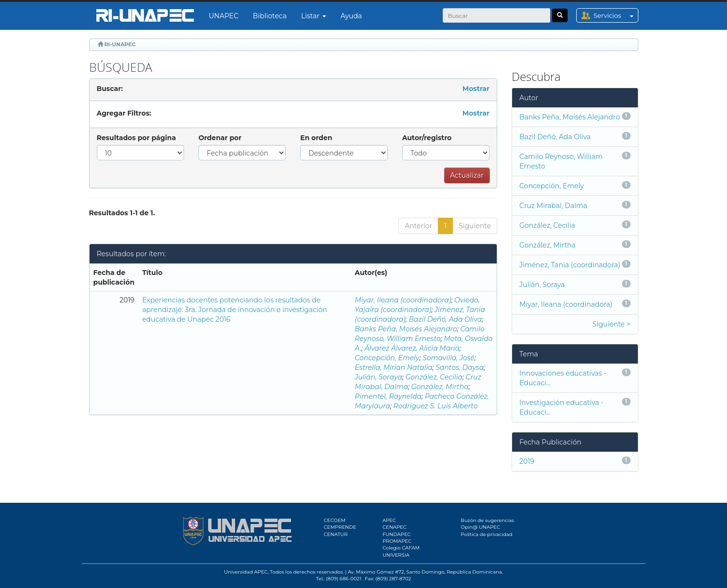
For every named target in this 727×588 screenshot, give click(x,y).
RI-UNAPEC (120, 44)
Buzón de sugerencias (487, 520)
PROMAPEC (397, 541)
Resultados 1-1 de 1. (122, 213)
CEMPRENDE (340, 527)
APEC (389, 520)
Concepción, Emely (387, 358)
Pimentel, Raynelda (388, 396)
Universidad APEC (246, 572)
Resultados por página (137, 138)
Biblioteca (270, 16)
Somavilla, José (449, 358)
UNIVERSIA (396, 555)
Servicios (615, 15)
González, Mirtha (440, 387)
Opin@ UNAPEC (480, 527)
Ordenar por (220, 138)
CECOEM (335, 520)
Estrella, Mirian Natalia (393, 367)
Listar (314, 16)
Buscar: (110, 89)
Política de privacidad (486, 534)
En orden (316, 138)
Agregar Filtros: (124, 113)
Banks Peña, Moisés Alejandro (406, 329)
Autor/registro (427, 138)
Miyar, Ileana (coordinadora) (403, 300)
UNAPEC (224, 16)
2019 (527, 461)
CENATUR (336, 534)
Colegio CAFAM (401, 548)
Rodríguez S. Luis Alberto (436, 406)
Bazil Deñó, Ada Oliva (445, 319)
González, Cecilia (434, 377)
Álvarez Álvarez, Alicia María (412, 348)
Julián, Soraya (378, 377)
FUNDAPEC (397, 534)
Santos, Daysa (460, 367)
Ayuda (351, 16)
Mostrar (476, 89)
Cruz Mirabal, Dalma (553, 206)
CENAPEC (395, 527)
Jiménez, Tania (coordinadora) (570, 265)
